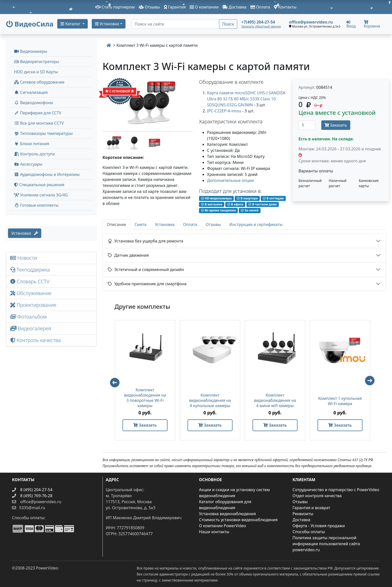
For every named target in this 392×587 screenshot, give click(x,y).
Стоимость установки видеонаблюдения (238, 520)
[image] (148, 103)
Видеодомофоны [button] (34, 103)
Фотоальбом (28, 317)
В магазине (212, 204)
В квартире (247, 198)
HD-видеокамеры (216, 198)
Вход (351, 24)
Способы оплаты (309, 532)
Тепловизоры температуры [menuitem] (43, 133)
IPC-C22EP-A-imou (224, 111)
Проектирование (33, 305)
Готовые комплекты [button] (36, 205)
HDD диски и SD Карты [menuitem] (36, 72)
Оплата (260, 7)
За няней (250, 210)
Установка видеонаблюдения (227, 514)
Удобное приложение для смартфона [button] (147, 284)
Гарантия (175, 7)
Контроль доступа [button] (34, 154)
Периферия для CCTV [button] (38, 113)
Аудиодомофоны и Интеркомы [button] (47, 174)
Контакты (285, 7)
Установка (25, 233)
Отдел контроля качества (317, 496)
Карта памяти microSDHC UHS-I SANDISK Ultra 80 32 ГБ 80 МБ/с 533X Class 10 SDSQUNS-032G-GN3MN (246, 99)
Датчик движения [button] (128, 255)
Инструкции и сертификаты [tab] (256, 224)
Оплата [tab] (190, 224)
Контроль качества (37, 340)
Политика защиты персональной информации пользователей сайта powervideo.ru (326, 544)
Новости (24, 258)
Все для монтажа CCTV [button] (39, 123)
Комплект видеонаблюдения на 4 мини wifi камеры (275, 400)
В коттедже (273, 198)
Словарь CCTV (30, 281)
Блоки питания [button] (31, 144)
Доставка (234, 7)
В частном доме (262, 204)
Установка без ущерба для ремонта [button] (145, 241)
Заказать (336, 125)
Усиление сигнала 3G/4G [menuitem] (41, 195)
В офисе (235, 204)
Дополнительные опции (230, 180)
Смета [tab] (140, 224)
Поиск (228, 24)
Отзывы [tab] (213, 224)
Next (372, 383)
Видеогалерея (31, 328)
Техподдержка (30, 270)
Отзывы (149, 7)
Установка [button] (107, 24)
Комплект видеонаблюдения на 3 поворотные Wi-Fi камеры (145, 398)
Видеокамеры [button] (31, 51)
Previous (112, 380)
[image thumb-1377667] (134, 142)
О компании (204, 7)
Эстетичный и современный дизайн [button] (146, 269)
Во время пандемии (218, 210)
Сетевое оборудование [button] (39, 82)
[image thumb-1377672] (154, 142)
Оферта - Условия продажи (319, 526)
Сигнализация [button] (31, 92)
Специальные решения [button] (39, 185)
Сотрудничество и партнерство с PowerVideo (336, 490)
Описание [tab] (116, 224)
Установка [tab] (165, 224)
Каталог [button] (71, 24)
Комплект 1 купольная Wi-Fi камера (340, 401)
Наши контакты (214, 532)
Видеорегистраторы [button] (36, 62)
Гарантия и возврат (311, 508)
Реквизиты (303, 514)
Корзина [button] (372, 24)
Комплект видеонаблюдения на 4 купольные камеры (210, 400)
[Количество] (307, 125)
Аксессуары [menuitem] (28, 164)
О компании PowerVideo (222, 526)
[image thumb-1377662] (113, 142)
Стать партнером (115, 7)
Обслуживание (31, 293)
